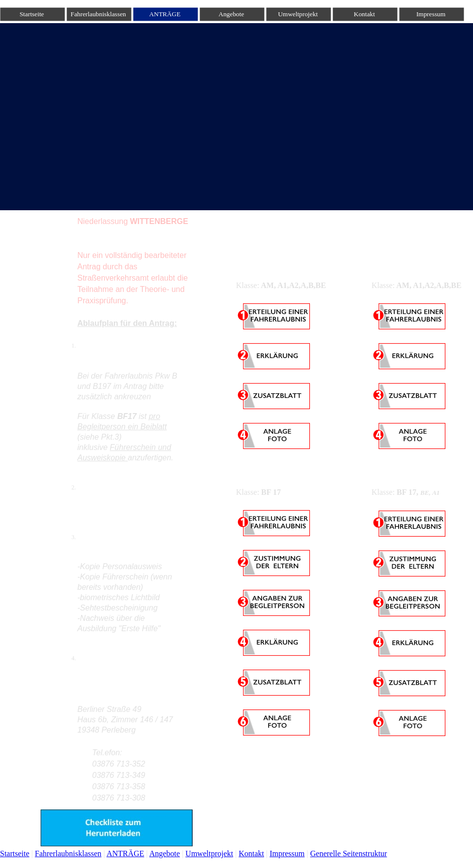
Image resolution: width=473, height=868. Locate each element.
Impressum (287, 853)
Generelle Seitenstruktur (348, 853)
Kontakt (251, 853)
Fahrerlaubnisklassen (68, 853)
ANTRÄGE (125, 853)
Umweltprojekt (209, 853)
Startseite (15, 853)
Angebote (165, 853)
